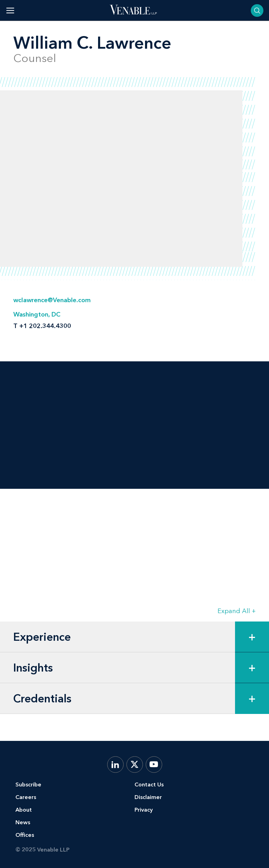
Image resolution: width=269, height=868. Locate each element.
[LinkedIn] (115, 765)
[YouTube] (154, 765)
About (24, 810)
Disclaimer (148, 797)
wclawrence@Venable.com (52, 300)
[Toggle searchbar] (257, 11)
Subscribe (28, 784)
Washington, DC (37, 314)
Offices (25, 835)
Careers (26, 797)
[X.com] (135, 765)
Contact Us (149, 784)
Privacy (144, 810)
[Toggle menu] (10, 10)
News (23, 822)
